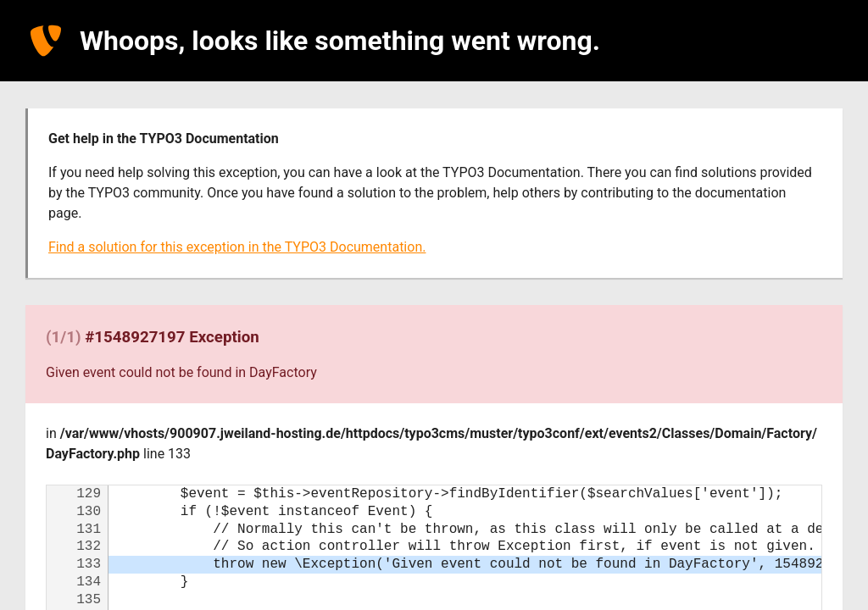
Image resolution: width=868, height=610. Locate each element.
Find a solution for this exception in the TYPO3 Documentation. (237, 247)
